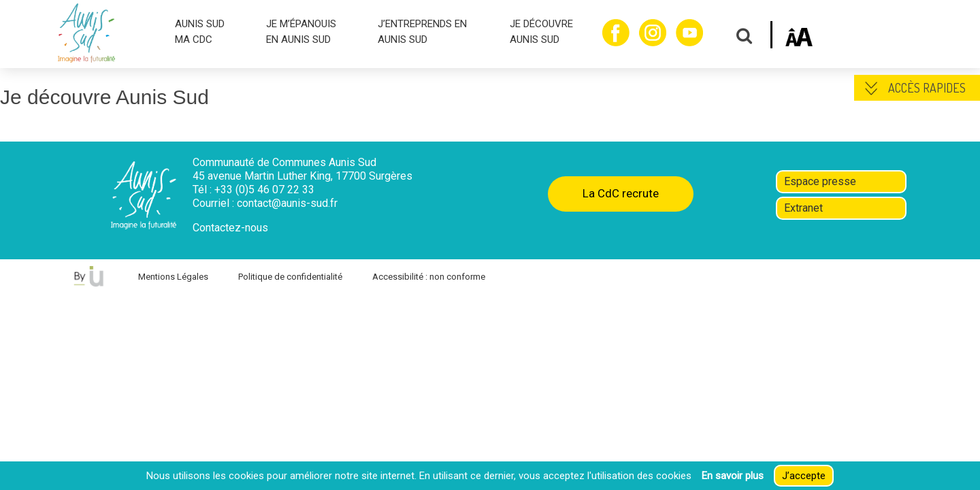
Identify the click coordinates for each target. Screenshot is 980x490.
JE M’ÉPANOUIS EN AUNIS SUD (301, 32)
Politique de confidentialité (290, 277)
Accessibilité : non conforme (429, 277)
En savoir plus (733, 476)
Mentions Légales (173, 277)
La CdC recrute (621, 193)
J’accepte (804, 476)
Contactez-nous (230, 228)
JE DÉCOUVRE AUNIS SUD (541, 32)
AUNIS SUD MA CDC (200, 32)
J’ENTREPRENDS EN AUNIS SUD (422, 32)
